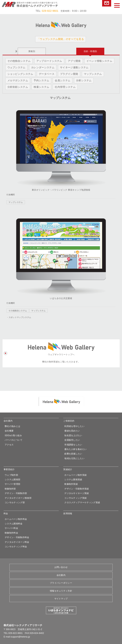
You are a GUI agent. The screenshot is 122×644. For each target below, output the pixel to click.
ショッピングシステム (20, 74)
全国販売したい (72, 440)
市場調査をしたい (73, 445)
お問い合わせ (107, 3)
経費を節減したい (73, 454)
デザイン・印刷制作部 (16, 493)
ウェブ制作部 (11, 475)
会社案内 (8, 421)
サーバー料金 (11, 528)
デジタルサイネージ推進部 (18, 498)
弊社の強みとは (12, 426)
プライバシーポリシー (61, 583)
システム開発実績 (73, 480)
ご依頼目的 (69, 421)
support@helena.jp (20, 637)
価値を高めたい (72, 431)
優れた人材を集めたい (75, 449)
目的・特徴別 (90, 51)
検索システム (41, 87)
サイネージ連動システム (74, 67)
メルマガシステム (18, 80)
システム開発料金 (14, 524)
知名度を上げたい (73, 435)
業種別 (32, 51)
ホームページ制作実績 (75, 475)
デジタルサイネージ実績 (77, 493)
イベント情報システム (99, 61)
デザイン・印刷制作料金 (17, 537)
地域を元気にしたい (74, 458)
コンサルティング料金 (16, 547)
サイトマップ (61, 599)
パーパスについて (14, 440)
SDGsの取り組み (13, 435)
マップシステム (93, 74)
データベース (47, 74)
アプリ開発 (74, 61)
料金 (6, 514)
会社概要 (9, 431)
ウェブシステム (16, 67)
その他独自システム (19, 61)
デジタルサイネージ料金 (17, 542)
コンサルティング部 (15, 503)
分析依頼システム (18, 87)
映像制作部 (10, 489)
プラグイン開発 (69, 74)
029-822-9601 (50, 11)
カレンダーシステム (43, 67)
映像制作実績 (71, 484)
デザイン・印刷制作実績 (77, 489)
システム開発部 (12, 480)
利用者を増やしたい (74, 426)
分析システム (84, 80)
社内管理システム (65, 87)
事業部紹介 (9, 469)
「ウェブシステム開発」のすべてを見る (61, 39)
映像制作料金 (11, 533)
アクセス (9, 445)
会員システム (63, 80)
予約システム (41, 80)
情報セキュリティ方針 (61, 591)
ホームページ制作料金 (16, 519)
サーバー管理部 (12, 484)
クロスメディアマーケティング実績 (82, 503)
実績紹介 (68, 469)
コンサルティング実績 (75, 498)
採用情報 (68, 514)
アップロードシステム (49, 61)
